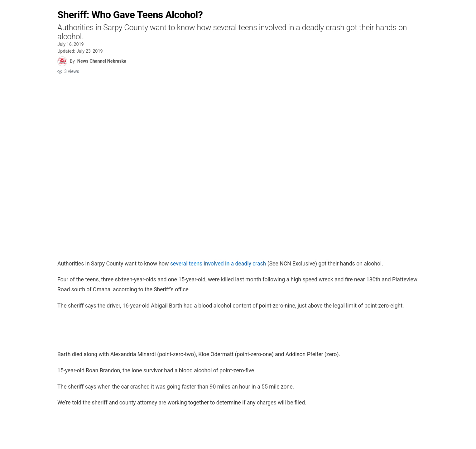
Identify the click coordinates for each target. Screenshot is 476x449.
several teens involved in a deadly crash (218, 264)
